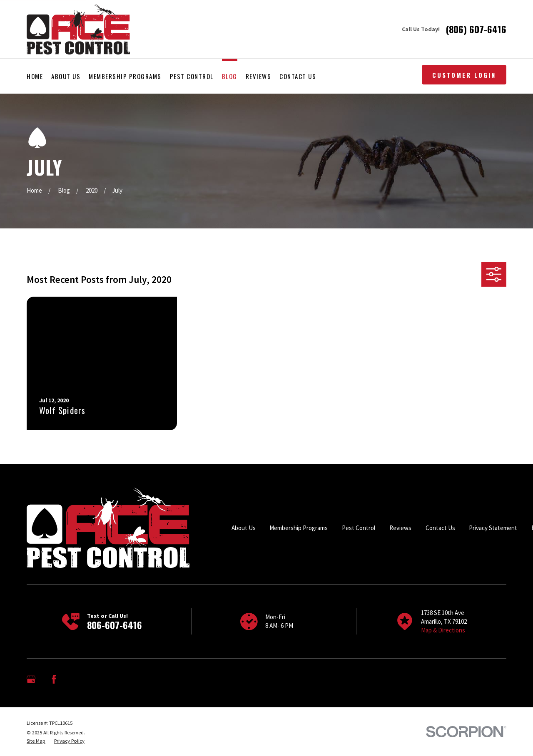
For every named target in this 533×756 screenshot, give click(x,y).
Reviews (400, 528)
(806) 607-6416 (476, 29)
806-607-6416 (115, 625)
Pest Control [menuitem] (192, 76)
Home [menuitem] (35, 76)
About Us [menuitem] (66, 76)
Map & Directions (443, 630)
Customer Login (464, 75)
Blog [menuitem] (230, 76)
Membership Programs (299, 528)
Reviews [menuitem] (259, 76)
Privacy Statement (493, 528)
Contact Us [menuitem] (298, 76)
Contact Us (440, 528)
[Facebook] (54, 679)
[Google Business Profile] (31, 679)
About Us (244, 528)
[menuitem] (36, 741)
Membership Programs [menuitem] (125, 76)
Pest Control (359, 528)
